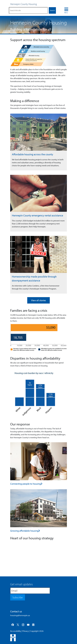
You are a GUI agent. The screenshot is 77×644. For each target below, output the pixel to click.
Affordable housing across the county (32, 154)
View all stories (38, 300)
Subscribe (18, 597)
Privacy (25, 631)
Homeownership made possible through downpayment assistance (34, 278)
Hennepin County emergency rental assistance (37, 215)
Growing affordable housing (24, 531)
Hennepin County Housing (24, 4)
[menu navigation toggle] (66, 10)
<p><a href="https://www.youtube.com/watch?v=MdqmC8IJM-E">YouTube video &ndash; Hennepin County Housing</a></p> (39, 557)
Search (52, 10)
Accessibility (16, 631)
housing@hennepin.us (20, 615)
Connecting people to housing (26, 484)
